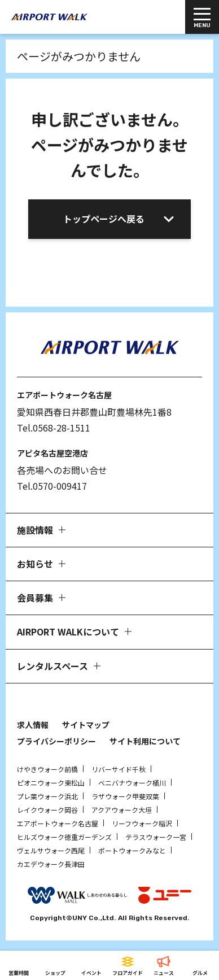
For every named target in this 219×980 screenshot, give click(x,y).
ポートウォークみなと (132, 850)
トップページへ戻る (104, 219)
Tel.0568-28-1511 (54, 428)
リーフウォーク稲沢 (142, 823)
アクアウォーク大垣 (122, 810)
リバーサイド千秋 (119, 769)
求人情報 (33, 725)
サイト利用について (145, 741)
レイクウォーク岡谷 (47, 810)
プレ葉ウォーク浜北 (47, 796)
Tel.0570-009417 (52, 486)
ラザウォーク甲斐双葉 (125, 796)
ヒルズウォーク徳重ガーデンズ (64, 837)
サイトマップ (86, 725)
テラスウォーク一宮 (156, 837)
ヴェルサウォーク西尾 (51, 850)
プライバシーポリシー (56, 741)
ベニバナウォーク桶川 (132, 783)
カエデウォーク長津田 (51, 864)
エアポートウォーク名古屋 (58, 823)
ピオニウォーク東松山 (51, 783)
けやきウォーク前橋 (47, 769)
